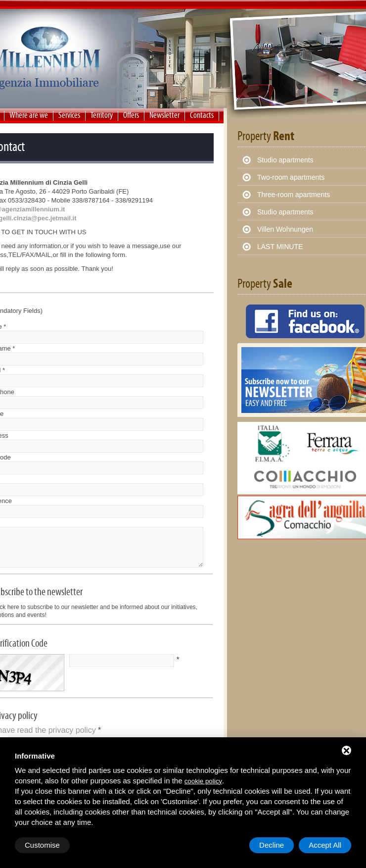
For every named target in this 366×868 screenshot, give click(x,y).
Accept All (325, 845)
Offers (131, 115)
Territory (102, 115)
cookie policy (203, 781)
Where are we (29, 115)
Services (69, 115)
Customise (42, 845)
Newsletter (164, 115)
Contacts (202, 115)
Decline (272, 845)
